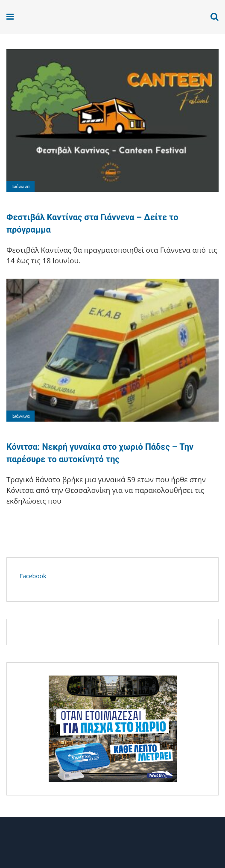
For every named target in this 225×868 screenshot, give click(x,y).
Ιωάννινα (20, 186)
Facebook (33, 576)
